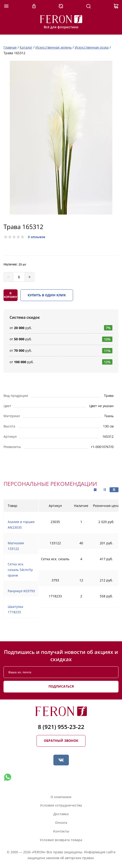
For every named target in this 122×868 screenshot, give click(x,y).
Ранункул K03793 (21, 591)
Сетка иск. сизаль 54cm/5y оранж (20, 570)
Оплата (61, 823)
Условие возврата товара (61, 840)
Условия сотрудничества (61, 805)
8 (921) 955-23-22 (61, 727)
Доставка (61, 814)
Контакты (61, 831)
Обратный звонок (61, 741)
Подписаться (61, 686)
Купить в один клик (47, 295)
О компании (61, 797)
